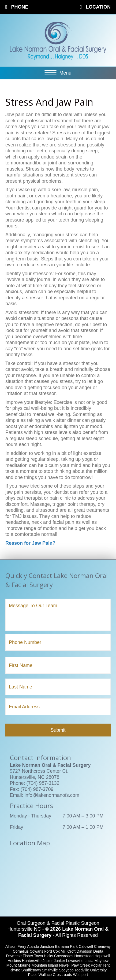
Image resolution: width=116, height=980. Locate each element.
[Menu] (58, 73)
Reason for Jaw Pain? (30, 543)
